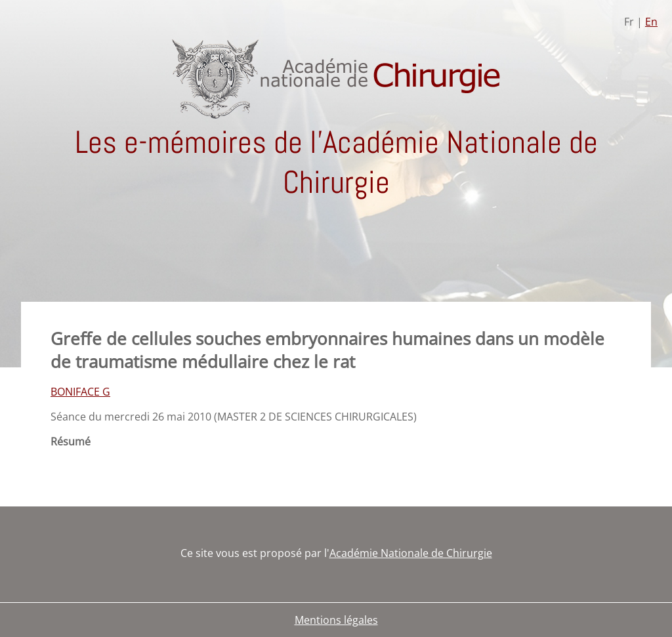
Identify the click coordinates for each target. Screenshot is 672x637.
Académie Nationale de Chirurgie (411, 553)
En (651, 22)
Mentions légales (336, 620)
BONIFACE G (80, 392)
